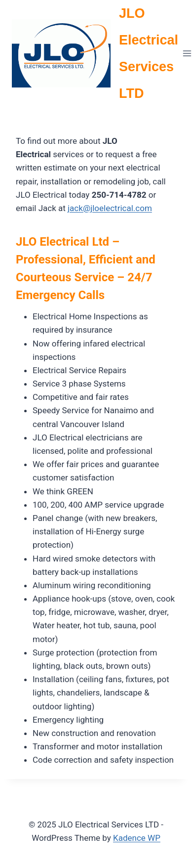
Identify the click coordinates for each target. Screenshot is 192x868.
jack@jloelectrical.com (110, 208)
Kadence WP (137, 838)
